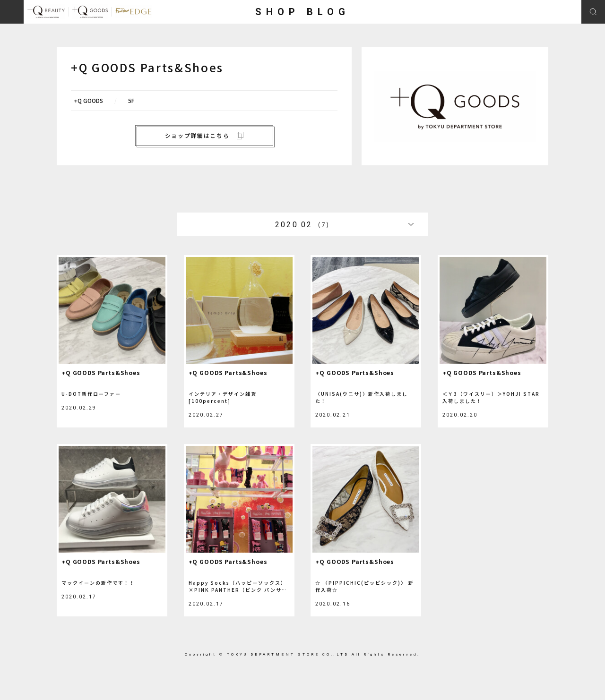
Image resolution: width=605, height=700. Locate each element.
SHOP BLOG (302, 12)
